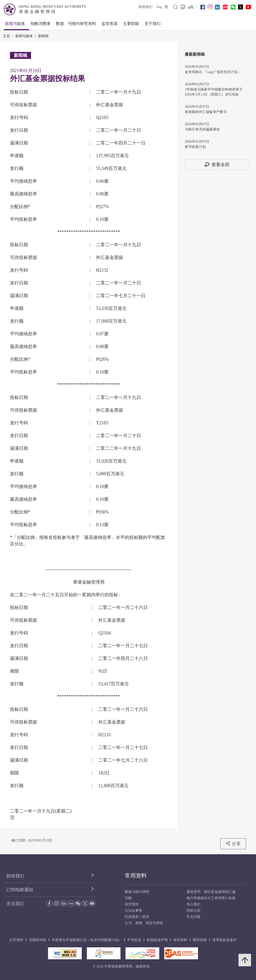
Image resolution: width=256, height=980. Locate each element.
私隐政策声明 (157, 940)
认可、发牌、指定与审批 (144, 923)
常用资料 (136, 876)
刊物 (128, 898)
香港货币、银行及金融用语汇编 (211, 892)
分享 (233, 844)
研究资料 (132, 904)
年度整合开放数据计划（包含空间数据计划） (87, 940)
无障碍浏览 (37, 940)
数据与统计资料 (137, 892)
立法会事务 (133, 911)
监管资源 (109, 24)
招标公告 (193, 911)
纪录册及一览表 (137, 917)
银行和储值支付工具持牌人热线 (211, 898)
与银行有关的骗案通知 (202, 129)
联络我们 (145, 7)
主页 (6, 36)
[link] (191, 7)
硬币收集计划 (195, 147)
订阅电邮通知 (20, 890)
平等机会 (134, 940)
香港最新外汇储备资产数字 (206, 112)
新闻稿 (43, 36)
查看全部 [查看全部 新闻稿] (217, 165)
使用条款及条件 (224, 940)
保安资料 (180, 940)
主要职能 (131, 24)
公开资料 (16, 940)
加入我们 (193, 904)
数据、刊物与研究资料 (76, 24)
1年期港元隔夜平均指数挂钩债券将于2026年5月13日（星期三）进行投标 (214, 92)
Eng (159, 7)
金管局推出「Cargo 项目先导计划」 (213, 71)
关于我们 (152, 24)
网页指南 (200, 940)
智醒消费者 (40, 24)
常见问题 (193, 917)
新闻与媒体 (15, 24)
